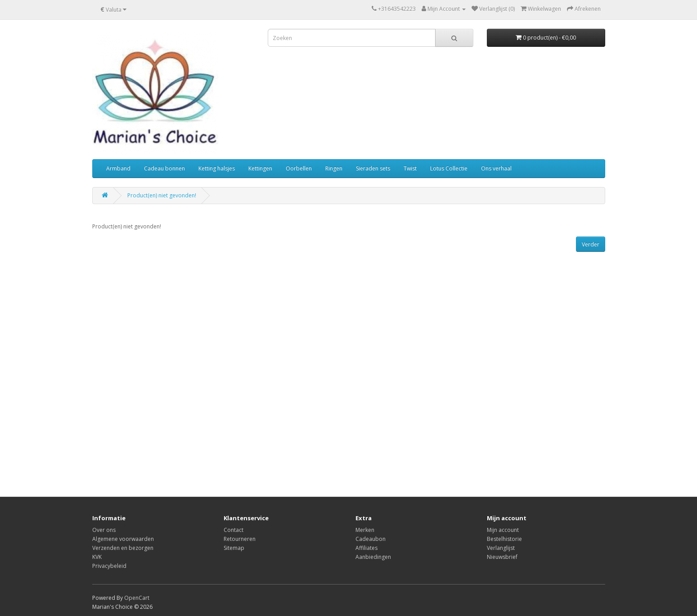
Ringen (334, 168)
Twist (410, 168)
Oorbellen (299, 168)
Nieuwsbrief (502, 557)
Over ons (104, 530)
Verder (591, 244)
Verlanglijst (501, 548)
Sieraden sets (373, 168)
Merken (365, 530)
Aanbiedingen (373, 557)
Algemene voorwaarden (123, 539)
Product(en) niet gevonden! (162, 195)
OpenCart (137, 598)
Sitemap (234, 548)
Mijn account (503, 530)
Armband (118, 168)
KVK (97, 557)
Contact (234, 530)
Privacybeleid (109, 566)
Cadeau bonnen (164, 168)
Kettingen (260, 168)
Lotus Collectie (449, 168)
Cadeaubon (371, 539)
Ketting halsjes (217, 168)
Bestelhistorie (504, 539)
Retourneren (240, 539)
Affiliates (366, 548)
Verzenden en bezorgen (123, 548)
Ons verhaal (496, 168)
